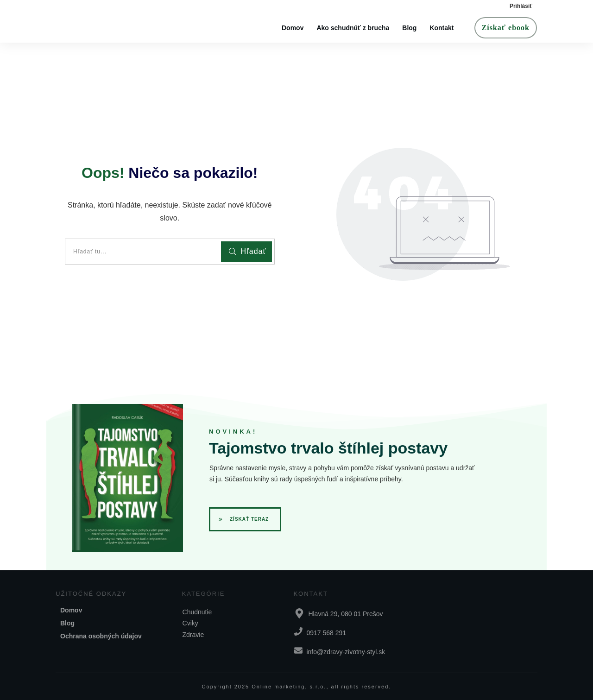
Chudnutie (197, 612)
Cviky (190, 623)
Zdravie (193, 635)
